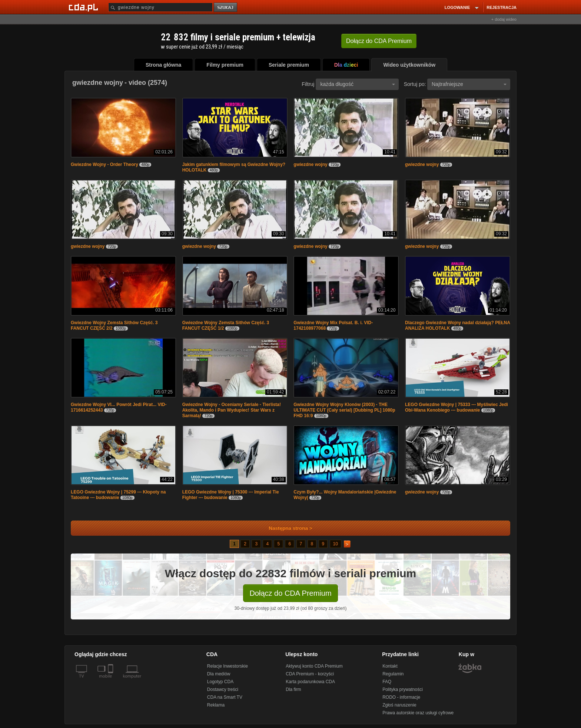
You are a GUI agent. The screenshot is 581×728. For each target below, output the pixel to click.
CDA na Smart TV (225, 697)
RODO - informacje (401, 697)
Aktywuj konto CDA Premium (314, 666)
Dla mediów (219, 674)
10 (336, 544)
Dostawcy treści (223, 689)
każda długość (358, 84)
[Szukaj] (160, 7)
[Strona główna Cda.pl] (84, 7)
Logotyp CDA (220, 682)
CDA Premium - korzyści (310, 674)
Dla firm (293, 689)
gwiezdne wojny (310, 164)
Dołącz (379, 41)
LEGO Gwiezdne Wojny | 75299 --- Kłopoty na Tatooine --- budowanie (118, 495)
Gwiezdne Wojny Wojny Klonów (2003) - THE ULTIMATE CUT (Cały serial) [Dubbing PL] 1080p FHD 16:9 (344, 410)
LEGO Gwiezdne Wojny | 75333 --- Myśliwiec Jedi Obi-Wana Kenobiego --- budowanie (456, 407)
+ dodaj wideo (504, 19)
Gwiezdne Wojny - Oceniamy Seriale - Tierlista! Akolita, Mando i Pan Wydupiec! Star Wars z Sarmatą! (232, 410)
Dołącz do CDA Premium (290, 593)
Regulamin (393, 674)
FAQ (387, 682)
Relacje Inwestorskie (228, 666)
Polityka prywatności (403, 689)
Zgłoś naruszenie (399, 705)
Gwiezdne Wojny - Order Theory (104, 164)
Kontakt (390, 666)
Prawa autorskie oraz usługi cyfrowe (418, 713)
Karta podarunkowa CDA (310, 682)
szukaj (226, 8)
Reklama (216, 705)
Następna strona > (285, 528)
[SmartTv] (111, 681)
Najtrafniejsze (469, 84)
